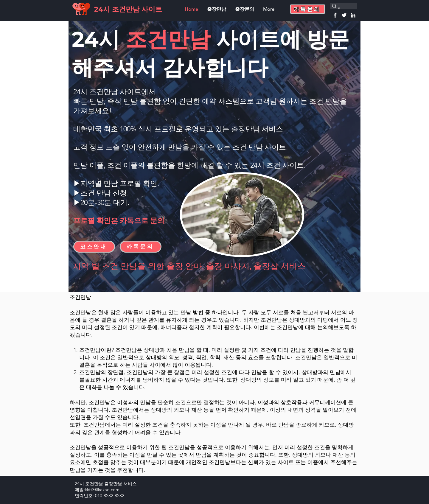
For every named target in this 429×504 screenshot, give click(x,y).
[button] (308, 9)
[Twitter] (344, 15)
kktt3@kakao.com (102, 490)
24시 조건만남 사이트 (128, 9)
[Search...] (341, 9)
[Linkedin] (353, 15)
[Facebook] (335, 15)
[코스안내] (94, 247)
